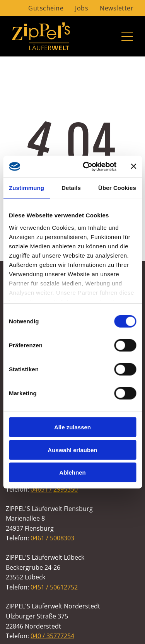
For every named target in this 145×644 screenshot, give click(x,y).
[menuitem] (46, 8)
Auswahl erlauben (72, 450)
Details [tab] (71, 188)
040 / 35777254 (52, 636)
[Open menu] (127, 36)
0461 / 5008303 (52, 538)
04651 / (41, 489)
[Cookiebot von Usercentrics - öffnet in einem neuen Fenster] (86, 166)
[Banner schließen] (133, 166)
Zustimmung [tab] (26, 188)
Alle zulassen (72, 427)
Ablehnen (72, 472)
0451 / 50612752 (54, 587)
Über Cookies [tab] (117, 188)
